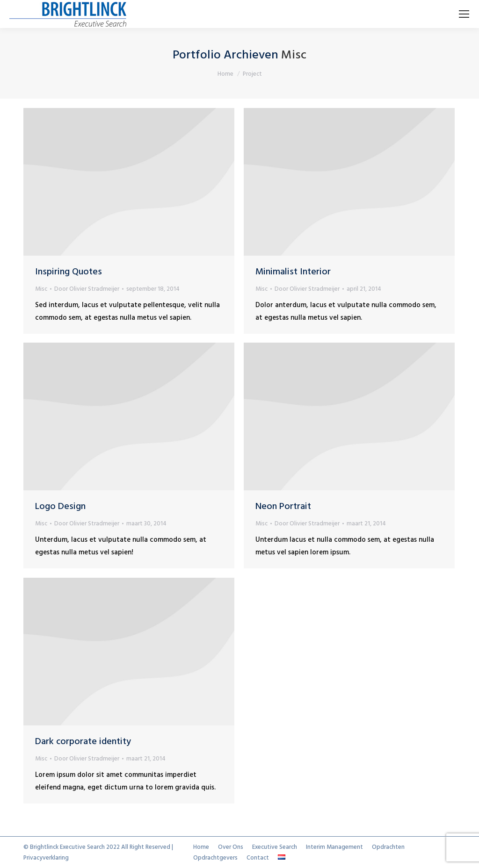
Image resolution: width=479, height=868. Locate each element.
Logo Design (60, 507)
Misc (41, 289)
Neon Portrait (283, 507)
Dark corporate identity (83, 742)
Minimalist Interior (293, 272)
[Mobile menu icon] (464, 14)
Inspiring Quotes (69, 272)
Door (87, 289)
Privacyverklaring (46, 858)
